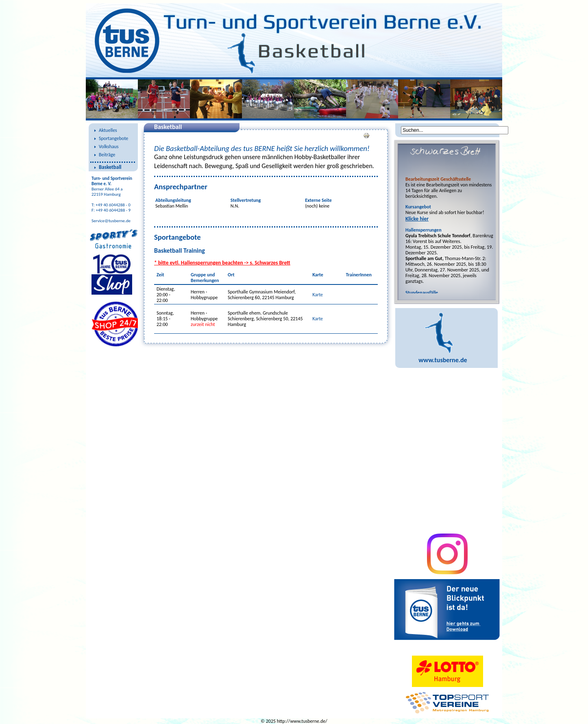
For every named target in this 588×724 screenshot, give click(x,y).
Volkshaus (109, 147)
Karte (318, 295)
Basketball (110, 167)
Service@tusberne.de (111, 221)
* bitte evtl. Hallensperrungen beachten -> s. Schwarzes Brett (222, 263)
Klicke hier (417, 219)
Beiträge (107, 155)
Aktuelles (108, 130)
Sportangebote (113, 138)
